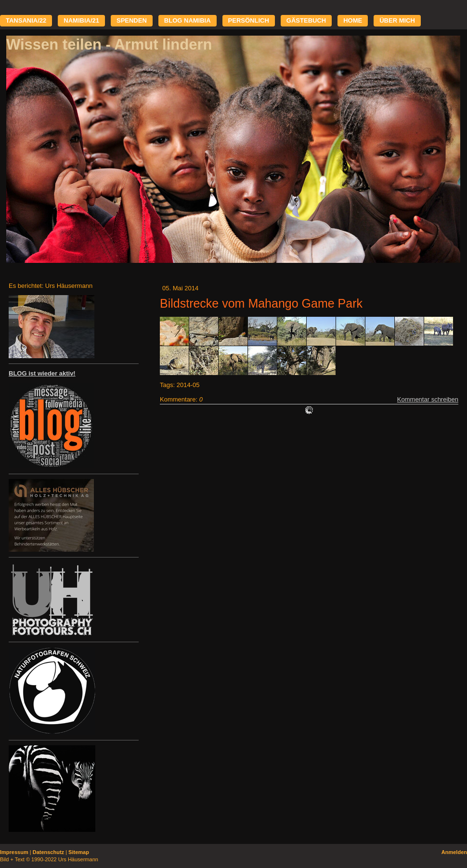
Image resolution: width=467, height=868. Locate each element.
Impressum (14, 852)
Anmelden (454, 852)
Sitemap (79, 852)
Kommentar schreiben (428, 399)
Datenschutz (48, 852)
